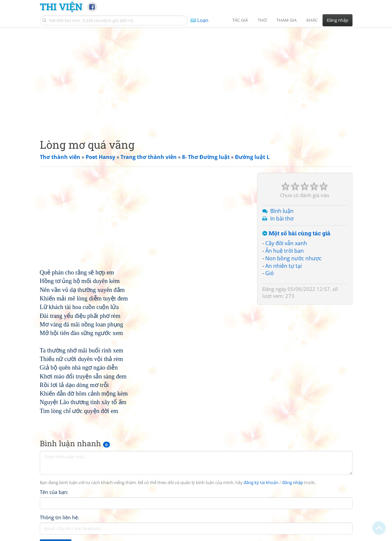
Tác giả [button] (240, 20)
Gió (270, 273)
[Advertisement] (196, 77)
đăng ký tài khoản (261, 483)
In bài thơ (282, 219)
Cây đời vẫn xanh (286, 243)
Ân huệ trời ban (285, 251)
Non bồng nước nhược (293, 258)
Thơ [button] (262, 20)
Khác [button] (312, 20)
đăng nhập (293, 483)
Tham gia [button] (287, 20)
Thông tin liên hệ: (59, 517)
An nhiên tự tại (284, 266)
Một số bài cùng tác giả (296, 233)
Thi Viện (61, 7)
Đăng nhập (338, 20)
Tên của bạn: (54, 492)
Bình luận (282, 211)
